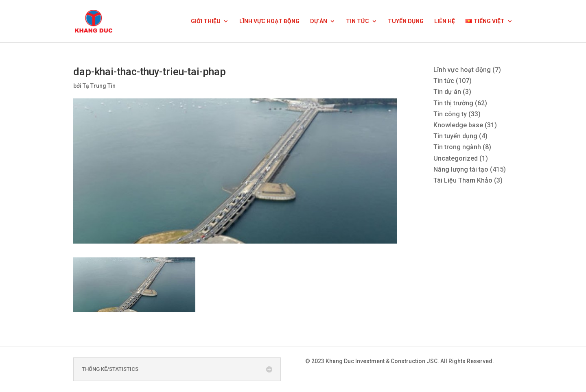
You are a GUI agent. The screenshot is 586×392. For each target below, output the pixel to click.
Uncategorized (456, 158)
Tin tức (444, 81)
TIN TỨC (358, 21)
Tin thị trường (453, 103)
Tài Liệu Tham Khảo (463, 180)
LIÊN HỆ (445, 21)
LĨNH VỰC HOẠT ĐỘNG (269, 21)
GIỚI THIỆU (206, 21)
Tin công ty (450, 114)
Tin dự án (447, 92)
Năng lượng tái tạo (461, 169)
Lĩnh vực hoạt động (462, 70)
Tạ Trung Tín (99, 86)
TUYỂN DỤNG (406, 21)
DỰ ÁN (319, 21)
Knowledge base (458, 125)
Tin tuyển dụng (455, 136)
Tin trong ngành (457, 147)
